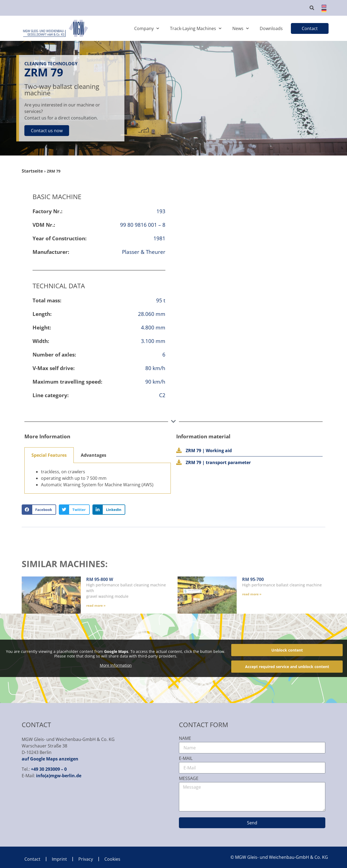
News (241, 28)
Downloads (271, 28)
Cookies (112, 859)
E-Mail (186, 759)
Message (189, 779)
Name (185, 739)
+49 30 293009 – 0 (49, 769)
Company (147, 28)
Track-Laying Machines (196, 28)
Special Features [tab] (49, 455)
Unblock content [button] (287, 650)
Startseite (32, 171)
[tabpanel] (98, 478)
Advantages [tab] (94, 455)
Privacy (86, 859)
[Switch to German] (322, 10)
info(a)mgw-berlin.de (59, 776)
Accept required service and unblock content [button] (287, 667)
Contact (32, 859)
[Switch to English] (322, 6)
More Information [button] (116, 665)
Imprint (59, 859)
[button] (312, 8)
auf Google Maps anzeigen (50, 759)
